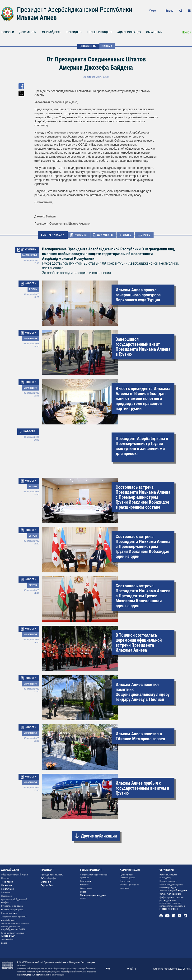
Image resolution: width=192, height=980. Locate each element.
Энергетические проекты (14, 917)
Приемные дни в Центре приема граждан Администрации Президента (173, 887)
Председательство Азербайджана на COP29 (13, 928)
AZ (181, 11)
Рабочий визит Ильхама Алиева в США (13, 934)
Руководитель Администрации (128, 876)
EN (189, 11)
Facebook (177, 17)
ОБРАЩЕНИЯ (154, 32)
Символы (6, 892)
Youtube (170, 17)
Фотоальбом (7, 939)
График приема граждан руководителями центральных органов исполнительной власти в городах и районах (172, 903)
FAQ (108, 969)
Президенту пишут (168, 881)
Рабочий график (49, 878)
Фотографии (86, 888)
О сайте (131, 969)
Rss (190, 17)
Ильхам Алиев (37, 18)
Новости (84, 885)
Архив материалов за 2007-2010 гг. (172, 969)
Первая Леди (47, 885)
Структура (125, 881)
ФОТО (147, 235)
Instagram (163, 17)
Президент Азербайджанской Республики (75, 10)
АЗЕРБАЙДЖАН (51, 32)
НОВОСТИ (81, 235)
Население (7, 885)
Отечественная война (12, 906)
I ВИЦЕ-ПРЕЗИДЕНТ (100, 32)
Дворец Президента (130, 885)
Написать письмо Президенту (168, 876)
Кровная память (9, 913)
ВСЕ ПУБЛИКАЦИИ (53, 235)
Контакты (125, 888)
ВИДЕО (127, 235)
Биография (46, 882)
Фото (152, 11)
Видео (169, 11)
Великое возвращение (12, 909)
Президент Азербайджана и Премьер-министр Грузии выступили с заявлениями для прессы (142, 446)
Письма (107, 46)
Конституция (7, 889)
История (5, 878)
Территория (7, 882)
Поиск (186, 32)
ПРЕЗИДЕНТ (74, 32)
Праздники (7, 896)
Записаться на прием (170, 894)
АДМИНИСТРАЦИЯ (129, 32)
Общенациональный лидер (14, 875)
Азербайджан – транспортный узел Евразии (15, 922)
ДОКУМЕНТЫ (28, 32)
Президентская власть (52, 875)
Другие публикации (99, 836)
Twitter (183, 17)
